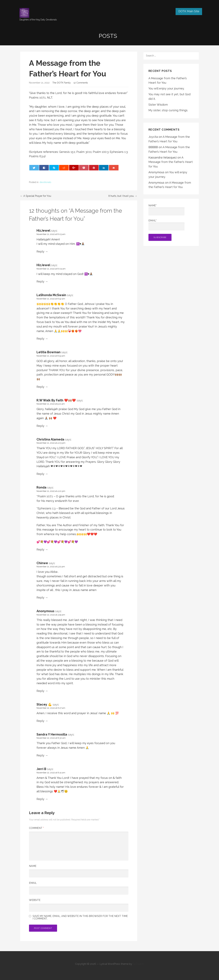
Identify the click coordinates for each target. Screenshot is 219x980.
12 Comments (81, 83)
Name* (166, 210)
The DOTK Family (62, 83)
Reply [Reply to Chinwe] (40, 597)
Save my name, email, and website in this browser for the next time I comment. (80, 917)
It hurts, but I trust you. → (123, 196)
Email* (166, 225)
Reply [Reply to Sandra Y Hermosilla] (40, 755)
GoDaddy (138, 964)
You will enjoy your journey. (166, 88)
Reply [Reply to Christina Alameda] (40, 474)
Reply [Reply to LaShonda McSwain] (40, 339)
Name (33, 866)
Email (33, 883)
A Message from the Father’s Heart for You (171, 162)
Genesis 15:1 (67, 152)
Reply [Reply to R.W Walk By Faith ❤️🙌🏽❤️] (40, 426)
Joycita (153, 137)
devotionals (45, 182)
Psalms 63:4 (37, 156)
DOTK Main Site (189, 11)
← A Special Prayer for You (36, 196)
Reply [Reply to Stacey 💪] (40, 721)
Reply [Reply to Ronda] (40, 549)
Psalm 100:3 (101, 152)
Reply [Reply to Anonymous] (40, 691)
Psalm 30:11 (84, 152)
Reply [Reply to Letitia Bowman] (40, 387)
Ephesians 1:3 (119, 152)
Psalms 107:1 (37, 98)
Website (35, 900)
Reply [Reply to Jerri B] (40, 799)
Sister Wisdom (158, 105)
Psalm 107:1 (46, 496)
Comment (36, 828)
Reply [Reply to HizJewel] (40, 251)
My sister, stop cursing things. (168, 110)
